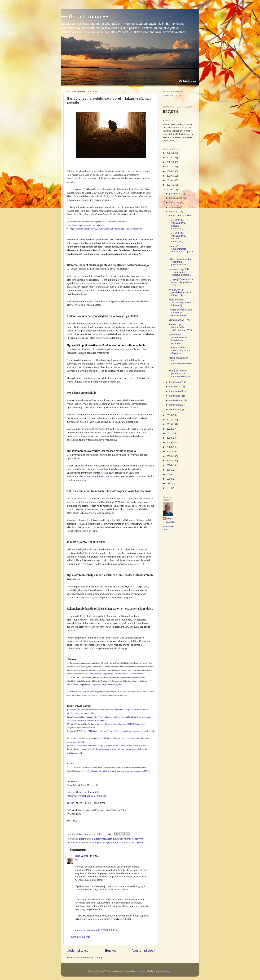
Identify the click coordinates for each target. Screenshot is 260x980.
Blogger (167, 971)
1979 (169, 488)
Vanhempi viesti (144, 950)
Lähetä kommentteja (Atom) (88, 958)
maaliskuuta (176, 400)
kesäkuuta (175, 387)
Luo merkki (179, 95)
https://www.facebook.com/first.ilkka (87, 796)
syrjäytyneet (112, 842)
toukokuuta (175, 391)
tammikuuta (176, 409)
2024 (169, 153)
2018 (169, 180)
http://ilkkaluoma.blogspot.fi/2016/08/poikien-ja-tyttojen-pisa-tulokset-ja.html (95, 685)
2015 (169, 415)
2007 (169, 451)
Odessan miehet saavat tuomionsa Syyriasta (179, 350)
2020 (169, 171)
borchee (141, 971)
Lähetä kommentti (81, 937)
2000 (169, 474)
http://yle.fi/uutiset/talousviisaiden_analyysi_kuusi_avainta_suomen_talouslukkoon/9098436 (117, 771)
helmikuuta (175, 405)
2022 (169, 162)
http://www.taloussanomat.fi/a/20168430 (85, 225)
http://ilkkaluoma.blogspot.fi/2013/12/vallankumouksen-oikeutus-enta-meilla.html (119, 731)
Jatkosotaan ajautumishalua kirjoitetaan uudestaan (178, 339)
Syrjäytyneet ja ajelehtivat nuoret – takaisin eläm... (180, 292)
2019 (169, 176)
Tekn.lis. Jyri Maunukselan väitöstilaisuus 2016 (180, 327)
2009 (169, 442)
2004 (169, 465)
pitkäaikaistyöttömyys (78, 842)
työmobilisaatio (127, 842)
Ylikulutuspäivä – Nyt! (180, 320)
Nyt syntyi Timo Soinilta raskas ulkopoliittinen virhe (181, 282)
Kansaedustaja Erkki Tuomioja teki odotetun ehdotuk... (180, 272)
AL (68, 803)
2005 (169, 461)
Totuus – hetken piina (180, 216)
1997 (169, 483)
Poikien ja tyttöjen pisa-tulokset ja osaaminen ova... (181, 313)
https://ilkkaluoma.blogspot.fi (83, 792)
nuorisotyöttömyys (133, 839)
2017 (169, 185)
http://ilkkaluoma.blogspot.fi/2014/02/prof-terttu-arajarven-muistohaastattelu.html (98, 695)
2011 (169, 433)
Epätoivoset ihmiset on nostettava (102, 476)
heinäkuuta (175, 382)
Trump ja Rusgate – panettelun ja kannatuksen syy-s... (181, 373)
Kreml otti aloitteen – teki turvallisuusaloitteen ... (180, 362)
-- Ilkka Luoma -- (85, 16)
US (73, 803)
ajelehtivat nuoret (103, 839)
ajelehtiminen (86, 839)
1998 (169, 479)
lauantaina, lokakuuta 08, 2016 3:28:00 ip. (97, 930)
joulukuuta (175, 193)
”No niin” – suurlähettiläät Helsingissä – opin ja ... (181, 250)
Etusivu (110, 950)
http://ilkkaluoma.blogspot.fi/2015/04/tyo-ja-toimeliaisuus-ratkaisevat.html (114, 746)
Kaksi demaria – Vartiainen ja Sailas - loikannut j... (181, 302)
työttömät (141, 842)
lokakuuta (175, 202)
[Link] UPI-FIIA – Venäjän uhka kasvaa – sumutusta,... (177, 224)
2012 (169, 429)
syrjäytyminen (98, 842)
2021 (169, 167)
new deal (118, 839)
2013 (169, 424)
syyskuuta (175, 207)
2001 (169, 470)
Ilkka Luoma (82, 856)
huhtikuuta (175, 396)
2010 (169, 438)
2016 (169, 189)
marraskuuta (176, 198)
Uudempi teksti (78, 950)
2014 (169, 420)
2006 (169, 456)
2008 (169, 447)
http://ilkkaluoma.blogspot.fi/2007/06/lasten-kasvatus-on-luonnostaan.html (117, 674)
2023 (169, 158)
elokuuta (174, 212)
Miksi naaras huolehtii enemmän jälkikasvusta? (180, 262)
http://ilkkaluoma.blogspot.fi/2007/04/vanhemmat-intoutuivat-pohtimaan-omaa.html (106, 229)
